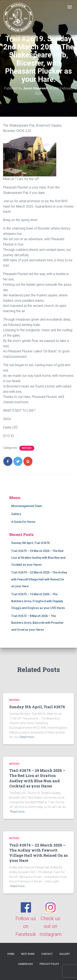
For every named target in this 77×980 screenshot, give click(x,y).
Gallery (16, 514)
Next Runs (28, 954)
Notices (27, 448)
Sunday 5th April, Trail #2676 (30, 543)
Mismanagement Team (27, 506)
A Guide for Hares (23, 522)
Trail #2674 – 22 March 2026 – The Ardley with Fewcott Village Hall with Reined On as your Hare (39, 579)
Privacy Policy (49, 964)
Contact (47, 954)
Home (11, 954)
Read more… (28, 737)
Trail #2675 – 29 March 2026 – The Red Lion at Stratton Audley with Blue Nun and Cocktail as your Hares (38, 558)
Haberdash (25, 964)
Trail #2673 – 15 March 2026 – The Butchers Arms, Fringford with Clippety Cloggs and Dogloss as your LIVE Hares (38, 601)
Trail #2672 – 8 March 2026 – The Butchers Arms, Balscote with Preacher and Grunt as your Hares (37, 623)
